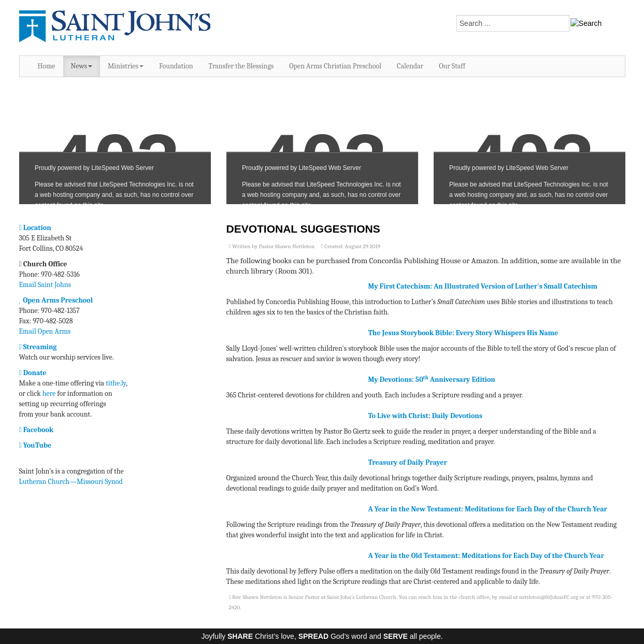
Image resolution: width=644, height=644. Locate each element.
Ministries (126, 66)
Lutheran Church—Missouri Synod (71, 482)
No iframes (115, 146)
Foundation (176, 66)
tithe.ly (116, 383)
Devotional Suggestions (303, 229)
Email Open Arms (45, 331)
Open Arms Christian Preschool (335, 66)
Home (47, 66)
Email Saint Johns (45, 285)
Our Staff (452, 66)
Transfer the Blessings (241, 66)
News (82, 66)
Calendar (410, 66)
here (49, 393)
